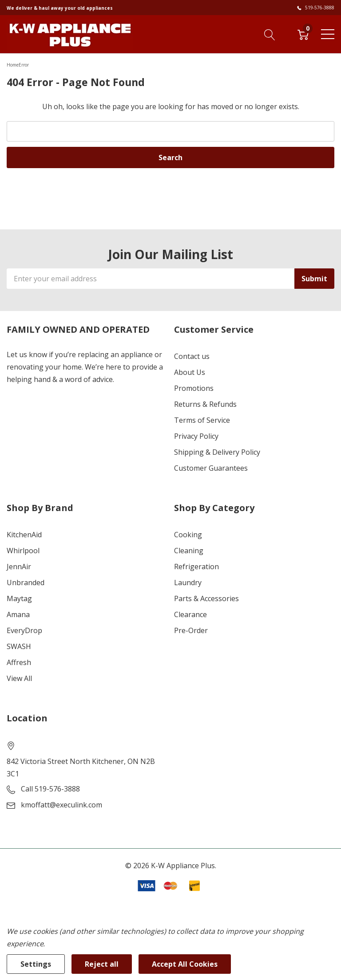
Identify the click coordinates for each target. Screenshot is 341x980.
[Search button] (270, 34)
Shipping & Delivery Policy (217, 452)
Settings (36, 964)
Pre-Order (191, 630)
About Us (190, 372)
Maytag (19, 598)
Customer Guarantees (211, 468)
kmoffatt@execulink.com (61, 805)
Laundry (188, 582)
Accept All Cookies (185, 964)
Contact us (192, 356)
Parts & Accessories (206, 598)
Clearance (190, 614)
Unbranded (26, 582)
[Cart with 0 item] (303, 34)
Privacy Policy (196, 436)
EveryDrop (24, 630)
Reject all (102, 964)
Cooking (188, 535)
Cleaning (189, 551)
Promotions (194, 388)
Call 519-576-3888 (50, 789)
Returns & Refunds (205, 404)
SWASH (19, 646)
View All (19, 678)
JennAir (19, 567)
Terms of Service (202, 420)
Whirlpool (23, 551)
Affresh (19, 662)
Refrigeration (196, 567)
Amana (18, 614)
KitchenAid (24, 535)
